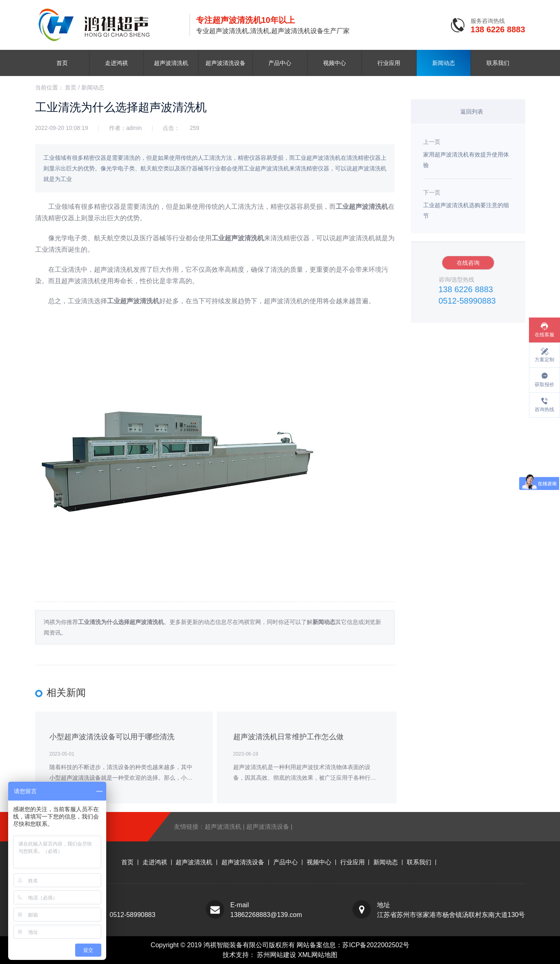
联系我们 (498, 63)
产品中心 (280, 63)
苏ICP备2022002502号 (376, 945)
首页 (62, 63)
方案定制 (544, 360)
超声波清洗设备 (225, 63)
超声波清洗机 (171, 63)
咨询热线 (544, 409)
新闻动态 (444, 63)
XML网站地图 (318, 955)
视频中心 (335, 63)
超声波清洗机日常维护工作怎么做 (288, 737)
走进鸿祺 (116, 63)
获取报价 (544, 385)
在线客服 (544, 335)
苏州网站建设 (277, 955)
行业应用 (389, 63)
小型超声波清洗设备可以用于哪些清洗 (112, 737)
